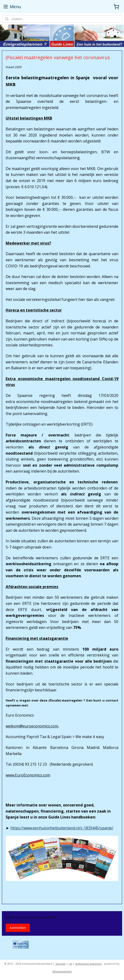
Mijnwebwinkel (62, 971)
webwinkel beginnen (89, 964)
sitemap (60, 964)
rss (70, 964)
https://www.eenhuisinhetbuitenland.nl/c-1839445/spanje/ (62, 828)
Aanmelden (18, 928)
